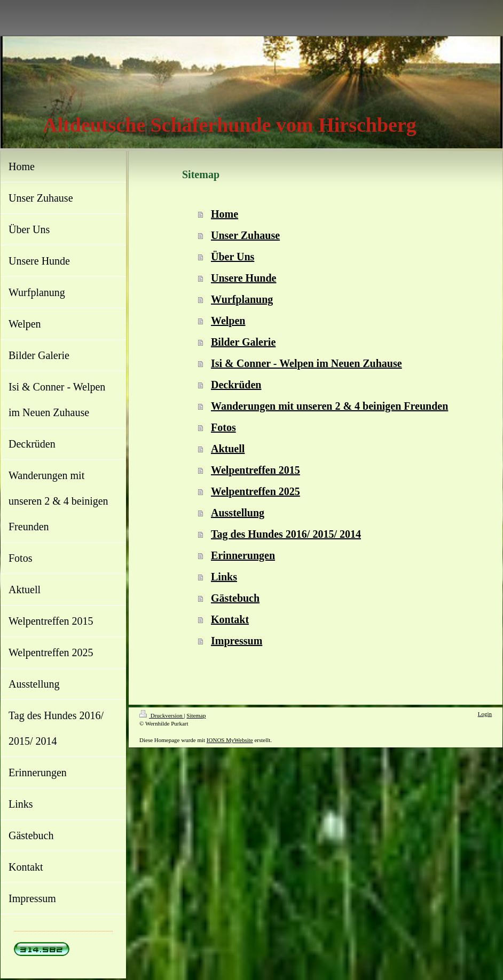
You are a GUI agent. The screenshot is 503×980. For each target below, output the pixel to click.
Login (485, 714)
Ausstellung (238, 513)
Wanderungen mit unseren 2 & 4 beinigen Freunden (329, 406)
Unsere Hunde (243, 278)
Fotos (223, 427)
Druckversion (162, 715)
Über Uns (233, 257)
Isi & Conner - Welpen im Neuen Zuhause (306, 363)
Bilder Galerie (243, 342)
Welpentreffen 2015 (256, 470)
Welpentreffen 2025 (256, 491)
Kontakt (230, 619)
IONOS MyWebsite (230, 740)
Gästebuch (235, 598)
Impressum (237, 641)
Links (224, 577)
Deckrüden (236, 385)
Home (225, 214)
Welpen (228, 321)
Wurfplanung (242, 299)
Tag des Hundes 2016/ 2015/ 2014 (286, 534)
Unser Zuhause (245, 235)
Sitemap (196, 715)
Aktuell (228, 449)
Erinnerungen (243, 555)
